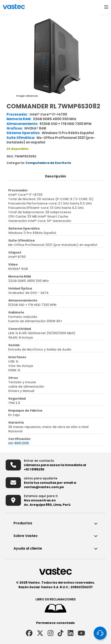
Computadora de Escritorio (48, 163)
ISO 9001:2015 (19, 443)
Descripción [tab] (55, 176)
